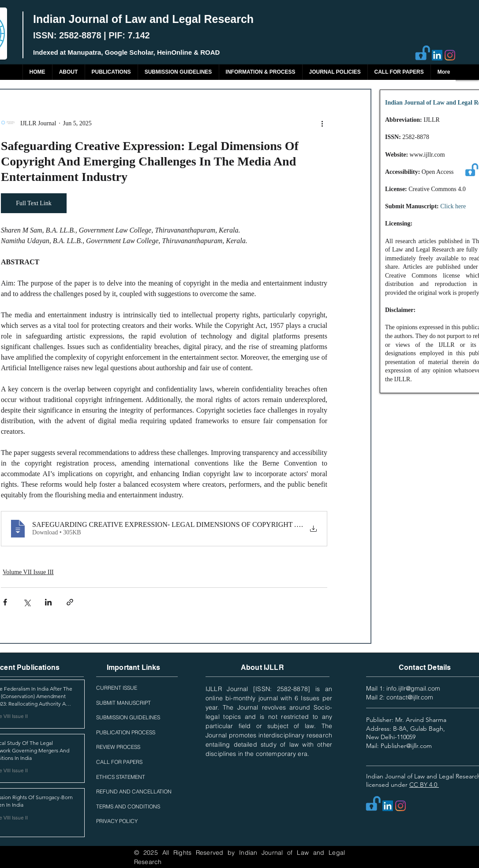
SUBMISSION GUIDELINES (128, 717)
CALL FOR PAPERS (119, 762)
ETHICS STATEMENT (121, 777)
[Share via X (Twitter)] (27, 602)
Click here (453, 206)
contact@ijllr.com (410, 697)
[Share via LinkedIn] (48, 602)
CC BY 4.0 (424, 785)
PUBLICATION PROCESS (126, 732)
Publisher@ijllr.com (406, 746)
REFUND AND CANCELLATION (134, 791)
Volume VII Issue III (28, 572)
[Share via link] (70, 602)
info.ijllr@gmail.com (413, 688)
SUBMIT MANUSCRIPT (123, 703)
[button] (111, 72)
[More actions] (322, 123)
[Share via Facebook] (5, 602)
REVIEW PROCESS (118, 747)
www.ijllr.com (427, 155)
